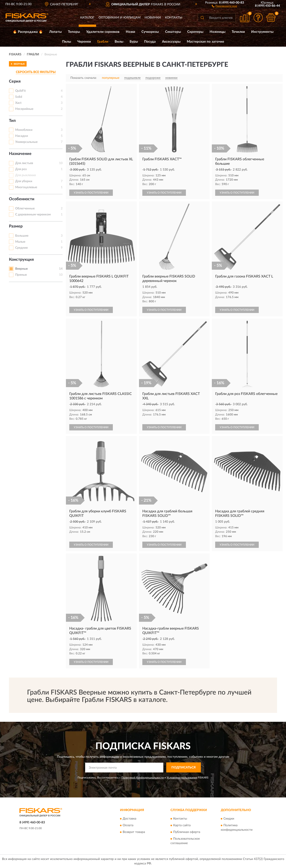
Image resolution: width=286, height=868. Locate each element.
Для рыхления (25, 175)
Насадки (22, 136)
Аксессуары (171, 42)
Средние (21, 248)
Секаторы (173, 32)
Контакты (174, 18)
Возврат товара (134, 832)
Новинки (153, 18)
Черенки (84, 42)
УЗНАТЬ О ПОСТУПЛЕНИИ (91, 193)
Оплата (128, 826)
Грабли (103, 42)
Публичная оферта (187, 832)
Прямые (21, 275)
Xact (18, 103)
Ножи (130, 32)
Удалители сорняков (103, 32)
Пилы (67, 42)
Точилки (238, 32)
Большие (22, 236)
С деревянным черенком (33, 215)
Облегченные (25, 209)
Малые (20, 242)
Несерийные (24, 109)
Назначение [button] (20, 154)
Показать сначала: (84, 78)
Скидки (229, 819)
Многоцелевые (26, 187)
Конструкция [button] (21, 260)
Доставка (129, 819)
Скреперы (195, 32)
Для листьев (24, 163)
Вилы (119, 42)
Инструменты (262, 32)
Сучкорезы (150, 32)
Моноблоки (24, 130)
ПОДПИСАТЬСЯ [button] (184, 768)
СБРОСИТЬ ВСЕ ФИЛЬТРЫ (36, 72)
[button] (224, 6)
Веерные (21, 269)
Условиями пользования (182, 778)
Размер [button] (16, 226)
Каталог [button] (87, 18)
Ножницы (218, 32)
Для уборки (24, 181)
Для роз (21, 169)
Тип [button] (12, 121)
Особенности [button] (22, 199)
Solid (19, 97)
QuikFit (20, 91)
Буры (134, 42)
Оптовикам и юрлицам (120, 18)
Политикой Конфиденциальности (143, 778)
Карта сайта (182, 826)
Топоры (74, 32)
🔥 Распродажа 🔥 (28, 32)
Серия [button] (15, 81)
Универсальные (26, 142)
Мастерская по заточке (205, 42)
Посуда (150, 42)
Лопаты (55, 32)
